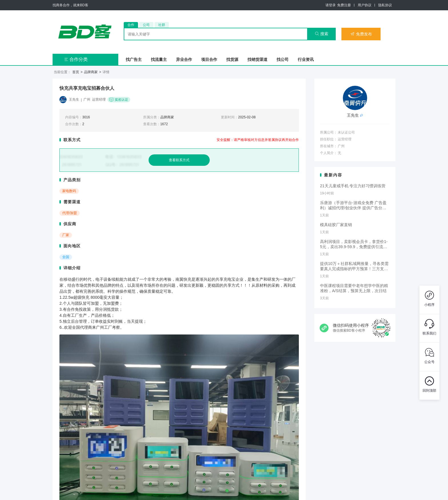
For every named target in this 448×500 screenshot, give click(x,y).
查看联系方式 (179, 160)
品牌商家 (91, 72)
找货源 (232, 59)
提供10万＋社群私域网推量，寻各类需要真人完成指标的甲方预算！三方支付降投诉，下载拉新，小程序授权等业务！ (354, 266)
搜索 (322, 34)
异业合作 (184, 59)
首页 (76, 72)
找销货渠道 (257, 59)
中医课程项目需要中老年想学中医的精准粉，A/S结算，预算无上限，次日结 (354, 288)
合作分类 (76, 59)
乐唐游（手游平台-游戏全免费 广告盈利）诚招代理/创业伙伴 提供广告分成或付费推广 (353, 206)
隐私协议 (385, 5)
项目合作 (209, 59)
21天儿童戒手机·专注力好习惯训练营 (353, 186)
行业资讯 (306, 59)
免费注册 (344, 5)
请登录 (331, 5)
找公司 (283, 59)
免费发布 (361, 34)
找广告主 (134, 59)
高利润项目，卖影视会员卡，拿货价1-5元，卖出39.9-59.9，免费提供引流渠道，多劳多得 (354, 244)
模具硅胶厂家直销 (336, 225)
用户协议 (365, 5)
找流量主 (159, 59)
